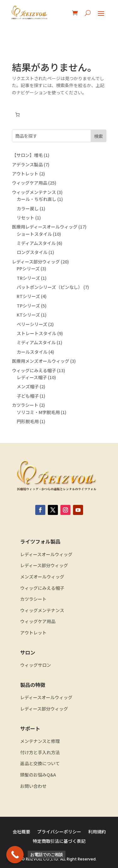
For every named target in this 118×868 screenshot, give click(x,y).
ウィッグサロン (36, 665)
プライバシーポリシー (59, 832)
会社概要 (21, 832)
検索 (98, 136)
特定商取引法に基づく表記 (59, 841)
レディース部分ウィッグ (44, 565)
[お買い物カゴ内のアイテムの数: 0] (17, 115)
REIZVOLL (34, 859)
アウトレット (33, 633)
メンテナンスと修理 (40, 741)
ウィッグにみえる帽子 (42, 588)
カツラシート (33, 599)
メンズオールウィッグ (42, 577)
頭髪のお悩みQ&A (38, 775)
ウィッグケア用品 (38, 621)
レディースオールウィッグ (46, 554)
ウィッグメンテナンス (42, 610)
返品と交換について (40, 763)
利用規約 (97, 832)
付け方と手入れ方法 (40, 752)
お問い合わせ (33, 786)
